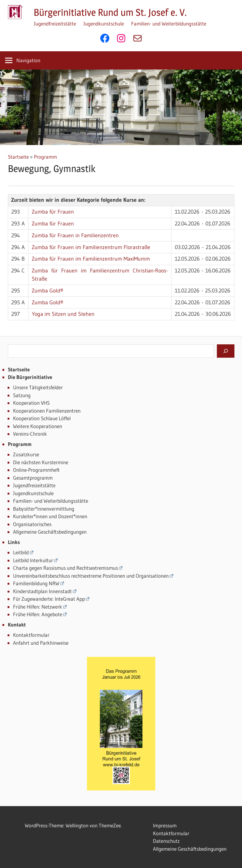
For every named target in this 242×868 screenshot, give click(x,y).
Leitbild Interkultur (33, 560)
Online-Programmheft (36, 470)
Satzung (22, 395)
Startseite (18, 157)
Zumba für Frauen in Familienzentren (75, 235)
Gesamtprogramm (33, 478)
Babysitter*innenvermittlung (44, 509)
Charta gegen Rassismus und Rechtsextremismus (65, 568)
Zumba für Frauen (53, 212)
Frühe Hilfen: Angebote (38, 614)
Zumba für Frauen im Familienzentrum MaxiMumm (91, 259)
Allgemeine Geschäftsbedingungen (50, 532)
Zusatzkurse (26, 454)
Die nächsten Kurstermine (41, 462)
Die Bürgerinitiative (30, 377)
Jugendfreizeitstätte (55, 24)
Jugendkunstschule (104, 24)
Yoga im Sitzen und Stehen (63, 314)
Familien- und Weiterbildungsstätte (169, 24)
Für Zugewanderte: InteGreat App (49, 599)
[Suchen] (226, 351)
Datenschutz (166, 841)
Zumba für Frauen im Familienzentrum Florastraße (91, 247)
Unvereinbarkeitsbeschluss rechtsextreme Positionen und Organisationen (91, 576)
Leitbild (21, 552)
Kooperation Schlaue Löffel (42, 418)
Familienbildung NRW (36, 583)
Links (14, 542)
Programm (45, 157)
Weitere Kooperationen (38, 426)
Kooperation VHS (31, 403)
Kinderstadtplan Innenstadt (42, 591)
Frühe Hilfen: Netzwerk (38, 607)
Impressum (165, 825)
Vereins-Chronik (30, 434)
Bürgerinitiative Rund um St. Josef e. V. (110, 12)
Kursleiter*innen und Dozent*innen (50, 516)
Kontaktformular (31, 635)
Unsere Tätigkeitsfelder (38, 387)
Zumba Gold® (48, 291)
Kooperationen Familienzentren (47, 411)
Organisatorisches (32, 524)
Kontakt (17, 625)
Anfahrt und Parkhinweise (41, 643)
